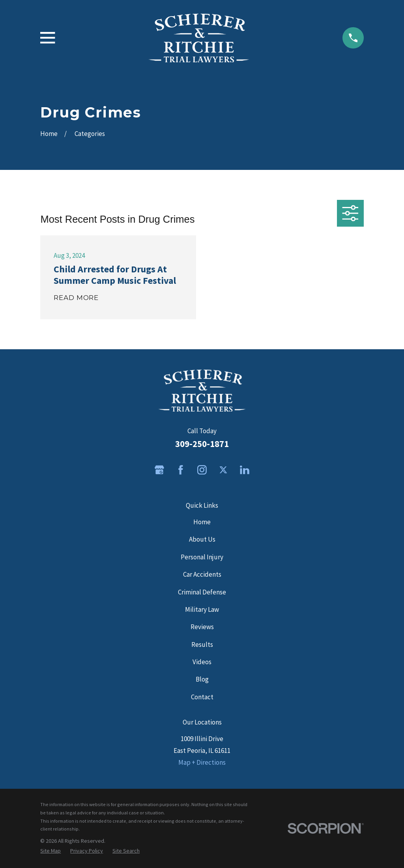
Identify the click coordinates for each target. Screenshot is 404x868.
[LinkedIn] (245, 470)
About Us (202, 539)
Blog (202, 679)
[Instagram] (202, 470)
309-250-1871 (202, 444)
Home (202, 522)
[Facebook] (181, 470)
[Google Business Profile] (159, 470)
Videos (202, 662)
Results (202, 644)
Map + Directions (202, 762)
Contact (202, 697)
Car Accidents (202, 574)
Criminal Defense (202, 592)
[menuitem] (50, 851)
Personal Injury (202, 557)
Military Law (202, 609)
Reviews (202, 627)
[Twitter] (223, 470)
